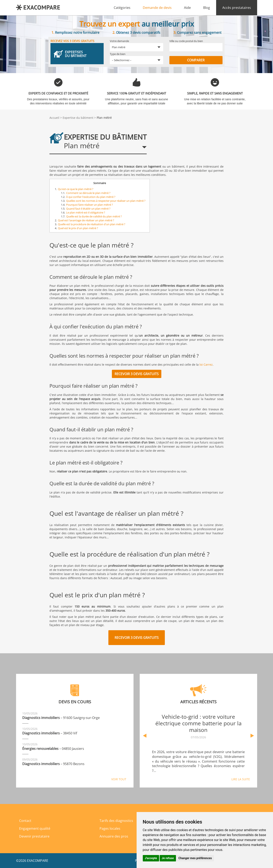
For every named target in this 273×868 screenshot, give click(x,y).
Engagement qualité (35, 828)
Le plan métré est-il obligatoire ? (86, 212)
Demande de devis (157, 8)
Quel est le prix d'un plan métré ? (78, 228)
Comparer (196, 60)
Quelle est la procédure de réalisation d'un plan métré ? (92, 224)
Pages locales (110, 828)
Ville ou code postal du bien (186, 41)
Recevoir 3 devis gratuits (137, 374)
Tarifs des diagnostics (116, 821)
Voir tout (119, 779)
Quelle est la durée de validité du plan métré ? (94, 216)
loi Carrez (206, 365)
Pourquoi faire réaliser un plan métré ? (90, 205)
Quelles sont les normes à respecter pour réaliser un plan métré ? (106, 201)
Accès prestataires (237, 8)
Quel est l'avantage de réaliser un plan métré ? (86, 220)
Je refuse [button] (168, 858)
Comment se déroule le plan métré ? (88, 193)
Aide (187, 8)
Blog (207, 8)
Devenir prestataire (34, 836)
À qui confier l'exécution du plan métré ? (91, 197)
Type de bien (118, 54)
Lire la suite (241, 779)
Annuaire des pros (114, 836)
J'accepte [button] (151, 858)
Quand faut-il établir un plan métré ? (88, 209)
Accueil (54, 118)
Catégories (122, 8)
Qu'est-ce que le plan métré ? (76, 189)
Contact (25, 821)
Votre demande (119, 41)
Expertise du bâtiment (78, 118)
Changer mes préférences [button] (195, 858)
